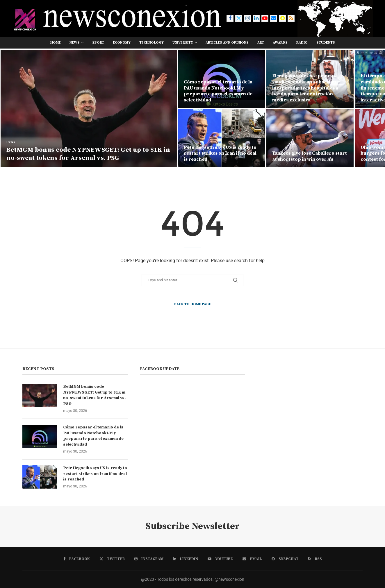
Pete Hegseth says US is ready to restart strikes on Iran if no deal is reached (220, 153)
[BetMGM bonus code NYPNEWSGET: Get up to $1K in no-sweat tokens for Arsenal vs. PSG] (89, 108)
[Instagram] (247, 18)
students (326, 43)
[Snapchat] (282, 18)
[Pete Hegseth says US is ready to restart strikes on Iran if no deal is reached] (222, 138)
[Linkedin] (256, 18)
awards (280, 43)
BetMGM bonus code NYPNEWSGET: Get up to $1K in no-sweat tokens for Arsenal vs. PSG (88, 154)
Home (56, 43)
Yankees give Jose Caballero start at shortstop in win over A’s (310, 156)
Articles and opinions (227, 43)
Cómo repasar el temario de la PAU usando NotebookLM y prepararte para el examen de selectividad (218, 91)
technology (151, 43)
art (261, 43)
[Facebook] (230, 18)
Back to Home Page (192, 304)
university (183, 43)
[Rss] (291, 18)
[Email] (274, 18)
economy (122, 43)
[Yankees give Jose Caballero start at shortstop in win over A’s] (310, 138)
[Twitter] (239, 18)
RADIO (302, 43)
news (75, 43)
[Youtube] (265, 18)
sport (98, 43)
